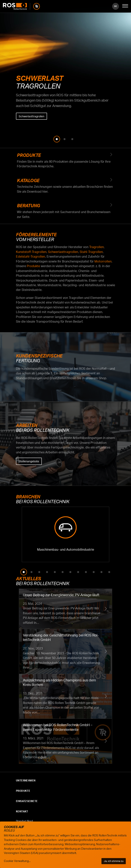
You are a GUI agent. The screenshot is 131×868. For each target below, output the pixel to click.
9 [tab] (86, 572)
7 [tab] (70, 572)
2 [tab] (65, 139)
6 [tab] (63, 572)
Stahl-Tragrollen (91, 252)
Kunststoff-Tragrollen (31, 252)
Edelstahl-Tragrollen (31, 256)
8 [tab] (78, 572)
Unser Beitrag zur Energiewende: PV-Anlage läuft (65, 609)
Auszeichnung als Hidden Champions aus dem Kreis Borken (65, 696)
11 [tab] (101, 572)
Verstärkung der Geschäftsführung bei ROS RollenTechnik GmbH (65, 651)
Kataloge (65, 186)
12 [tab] (109, 572)
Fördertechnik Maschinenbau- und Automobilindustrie (65, 534)
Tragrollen (97, 247)
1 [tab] (57, 139)
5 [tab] (55, 572)
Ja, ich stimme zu (114, 861)
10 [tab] (94, 572)
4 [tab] (47, 572)
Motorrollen (103, 261)
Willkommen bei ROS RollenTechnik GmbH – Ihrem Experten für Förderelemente (65, 741)
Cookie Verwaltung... (17, 861)
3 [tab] (72, 139)
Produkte (65, 161)
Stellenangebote (29, 461)
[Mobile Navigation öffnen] (125, 6)
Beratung (65, 211)
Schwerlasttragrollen (31, 116)
